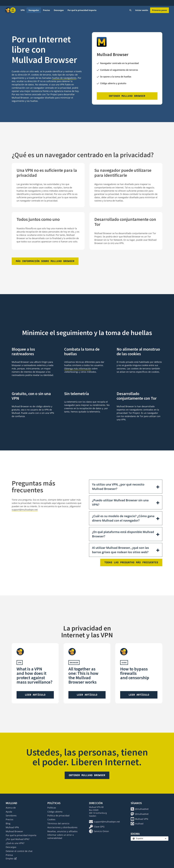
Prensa (9, 855)
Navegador (34, 10)
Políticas (52, 808)
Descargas (59, 10)
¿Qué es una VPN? (15, 843)
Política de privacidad (58, 816)
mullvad (137, 824)
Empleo (11, 859)
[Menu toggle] (13, 10)
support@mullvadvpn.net (25, 510)
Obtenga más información (78, 369)
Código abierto (55, 812)
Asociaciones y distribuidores (62, 827)
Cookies (51, 819)
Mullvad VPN (12, 827)
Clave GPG (97, 827)
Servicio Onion (99, 831)
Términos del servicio (58, 823)
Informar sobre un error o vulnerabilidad (61, 836)
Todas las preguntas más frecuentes (131, 562)
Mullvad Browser (14, 831)
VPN (23, 10)
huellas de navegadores (64, 78)
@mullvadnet (140, 809)
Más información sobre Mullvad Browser (45, 261)
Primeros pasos (160, 10)
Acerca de (11, 808)
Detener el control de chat (19, 851)
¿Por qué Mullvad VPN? (18, 839)
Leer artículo (35, 695)
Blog (8, 823)
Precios (46, 10)
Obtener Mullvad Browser (127, 96)
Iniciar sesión (142, 10)
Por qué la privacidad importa (82, 10)
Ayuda (9, 812)
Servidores (11, 816)
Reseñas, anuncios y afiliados (62, 831)
